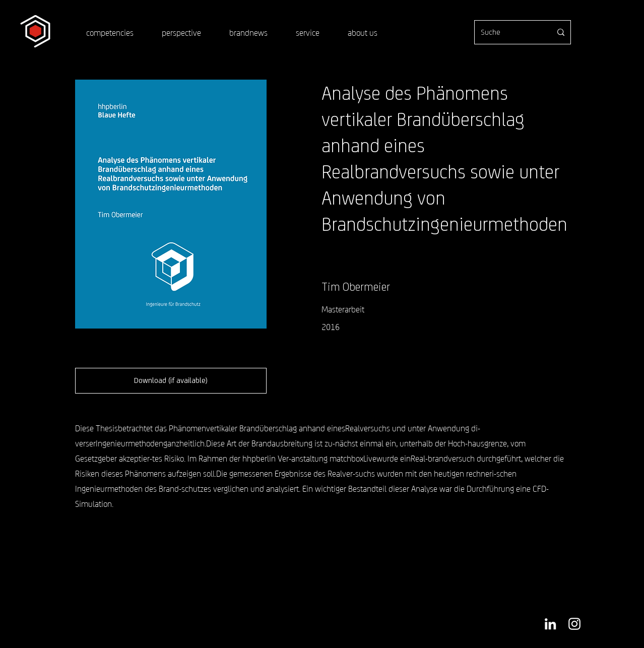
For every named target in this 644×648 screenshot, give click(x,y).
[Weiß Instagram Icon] (574, 624)
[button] (171, 381)
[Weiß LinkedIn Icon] (550, 624)
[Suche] (508, 32)
